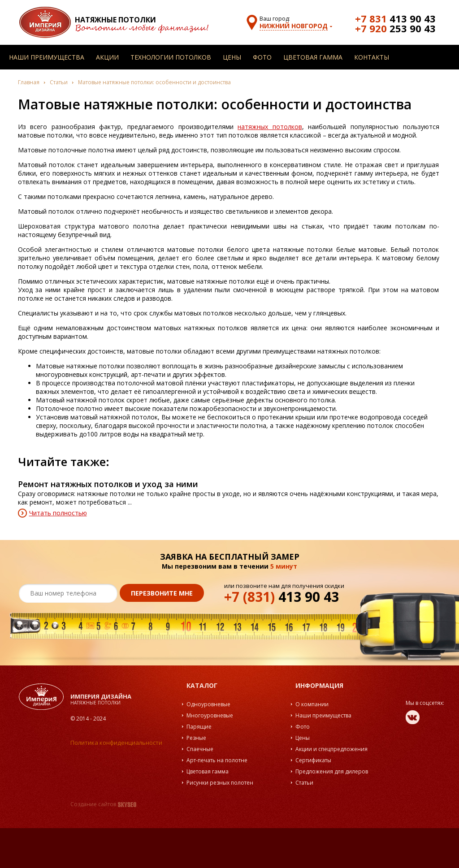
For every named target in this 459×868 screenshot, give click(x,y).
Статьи (59, 82)
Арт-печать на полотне (217, 760)
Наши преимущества (47, 57)
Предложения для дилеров (332, 771)
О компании (312, 704)
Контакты (372, 57)
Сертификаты (313, 760)
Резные (196, 738)
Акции (107, 57)
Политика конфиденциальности (116, 743)
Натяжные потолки (115, 20)
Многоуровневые (210, 715)
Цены (232, 57)
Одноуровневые (208, 704)
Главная (29, 82)
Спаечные (200, 749)
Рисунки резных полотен (220, 783)
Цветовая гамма (313, 57)
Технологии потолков (171, 57)
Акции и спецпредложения (331, 749)
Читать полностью (58, 513)
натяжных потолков (270, 127)
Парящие (199, 727)
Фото (262, 57)
